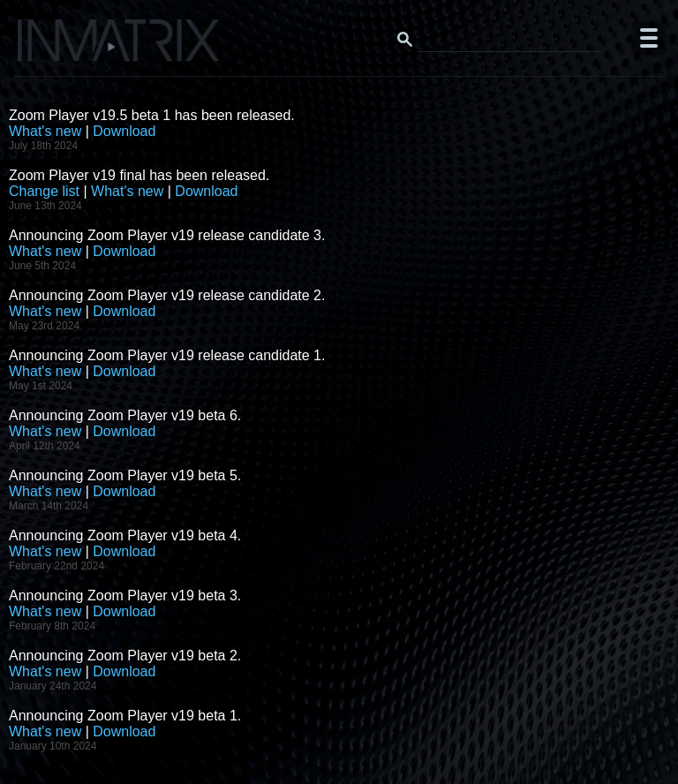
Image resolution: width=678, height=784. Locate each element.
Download (124, 131)
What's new (45, 131)
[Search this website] (508, 38)
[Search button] (404, 38)
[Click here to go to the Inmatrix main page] (49, 47)
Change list (44, 191)
